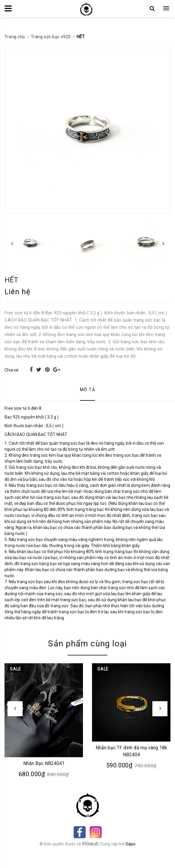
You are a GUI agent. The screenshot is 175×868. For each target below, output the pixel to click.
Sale (15, 669)
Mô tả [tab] (87, 390)
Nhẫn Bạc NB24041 (44, 763)
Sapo (130, 844)
